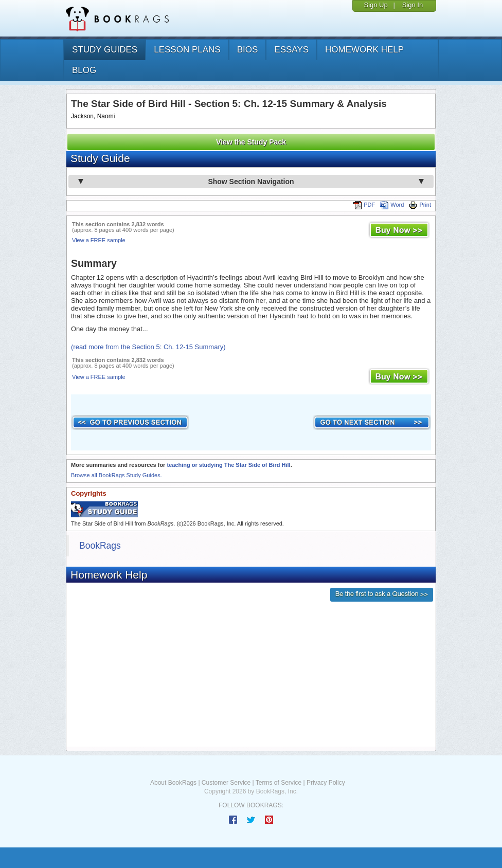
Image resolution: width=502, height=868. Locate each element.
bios (248, 50)
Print (420, 205)
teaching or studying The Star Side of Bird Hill (228, 465)
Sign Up (375, 5)
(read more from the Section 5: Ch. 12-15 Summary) (148, 347)
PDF (364, 205)
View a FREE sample (99, 240)
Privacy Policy (326, 783)
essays (291, 50)
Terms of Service (279, 783)
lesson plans (187, 50)
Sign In (413, 5)
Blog (84, 70)
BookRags (100, 546)
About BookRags (173, 783)
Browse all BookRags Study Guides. (116, 475)
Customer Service (226, 783)
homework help (364, 50)
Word (392, 205)
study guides (105, 50)
